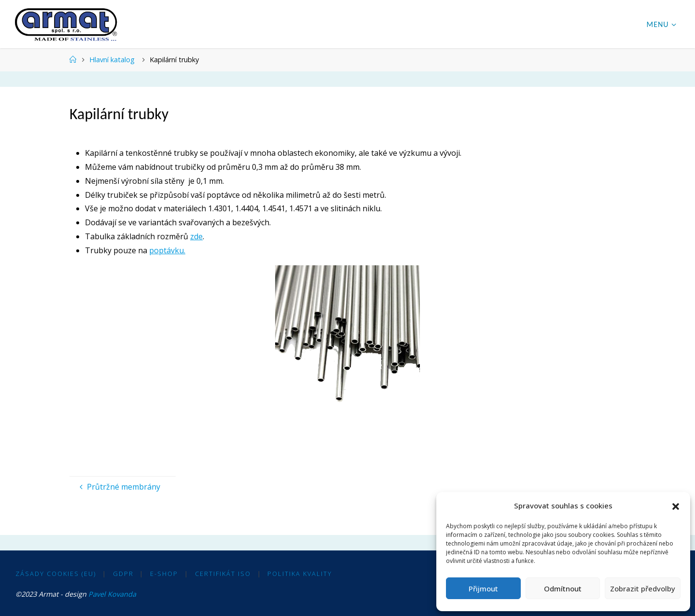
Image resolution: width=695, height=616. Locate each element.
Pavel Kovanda (112, 594)
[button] (676, 506)
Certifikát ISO (223, 574)
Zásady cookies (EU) (56, 574)
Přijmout (483, 589)
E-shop (164, 574)
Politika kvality (300, 574)
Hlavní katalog (112, 60)
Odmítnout (563, 589)
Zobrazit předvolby (643, 589)
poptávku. (167, 250)
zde (196, 236)
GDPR (123, 574)
